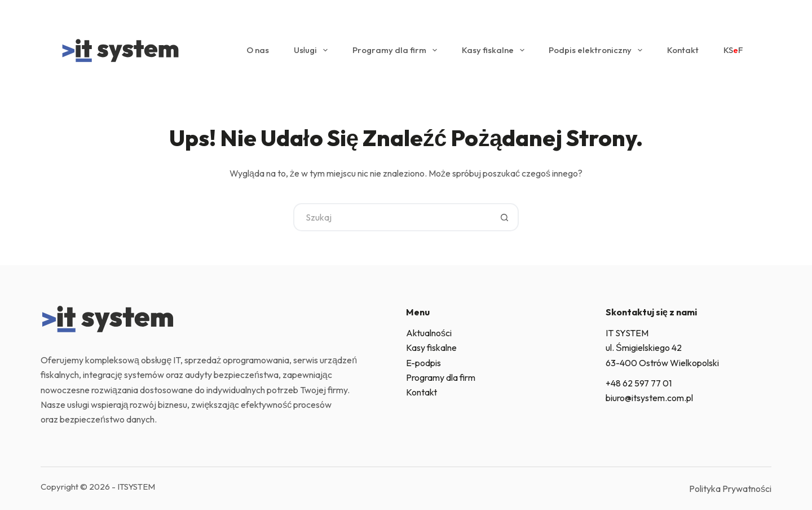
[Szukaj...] (392, 217)
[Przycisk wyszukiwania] (505, 217)
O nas (258, 50)
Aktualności (429, 333)
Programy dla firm (397, 50)
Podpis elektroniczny (598, 50)
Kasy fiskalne (495, 50)
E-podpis (423, 363)
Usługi (313, 50)
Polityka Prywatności (730, 489)
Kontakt (683, 50)
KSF (733, 50)
